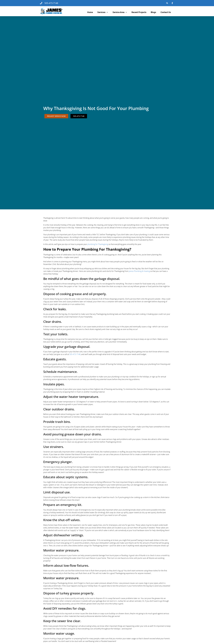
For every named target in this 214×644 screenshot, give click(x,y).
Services (103, 12)
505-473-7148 (75, 354)
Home (90, 12)
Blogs (153, 12)
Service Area (120, 12)
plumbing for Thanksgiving (98, 244)
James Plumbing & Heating (139, 271)
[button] (167, 3)
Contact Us (166, 12)
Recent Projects (139, 12)
